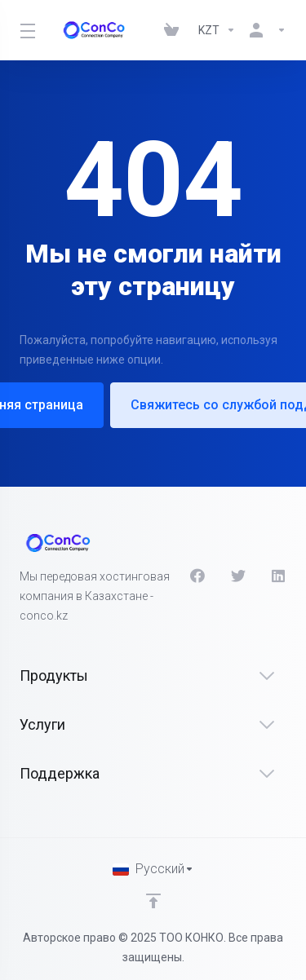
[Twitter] (238, 576)
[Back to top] (153, 901)
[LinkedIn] (279, 576)
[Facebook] (197, 576)
